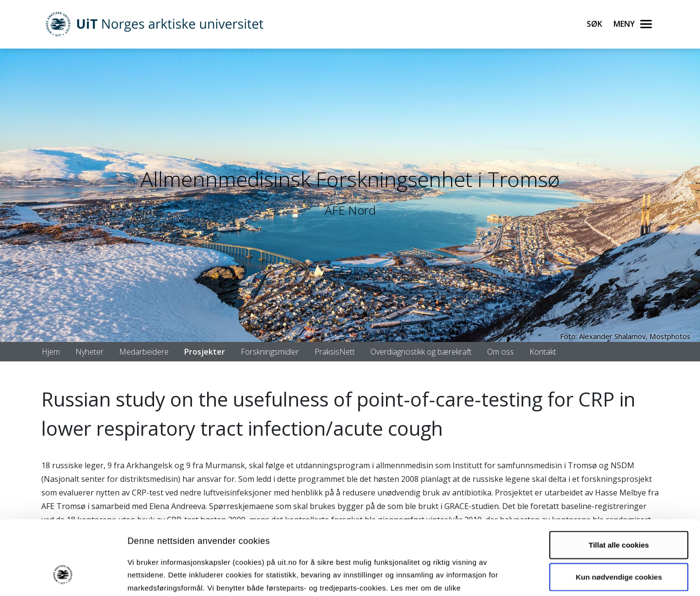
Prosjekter (205, 352)
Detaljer (518, 577)
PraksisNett (335, 352)
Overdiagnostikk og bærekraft (421, 352)
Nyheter (89, 352)
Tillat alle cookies (619, 481)
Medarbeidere (144, 352)
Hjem (51, 352)
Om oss (500, 352)
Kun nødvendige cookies (619, 513)
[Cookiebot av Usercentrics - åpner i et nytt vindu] (63, 577)
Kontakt (543, 352)
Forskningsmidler (270, 352)
